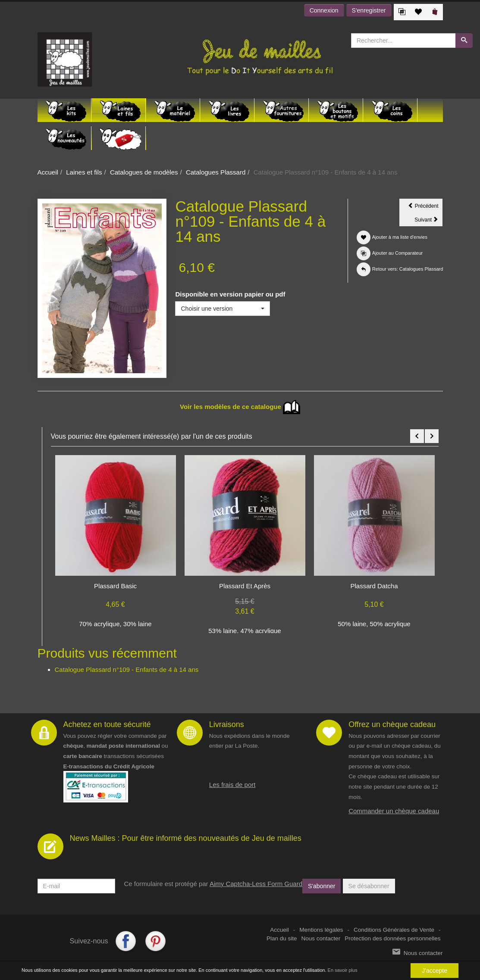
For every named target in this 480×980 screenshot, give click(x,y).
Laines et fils (84, 172)
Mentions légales (321, 930)
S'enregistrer (369, 10)
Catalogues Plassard (216, 172)
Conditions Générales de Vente (394, 930)
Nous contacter (321, 938)
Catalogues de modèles (144, 172)
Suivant (428, 221)
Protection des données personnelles (392, 938)
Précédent (425, 207)
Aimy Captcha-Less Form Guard (256, 884)
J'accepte (435, 971)
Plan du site (282, 938)
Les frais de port (232, 785)
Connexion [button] (324, 10)
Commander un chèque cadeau (394, 811)
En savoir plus (343, 971)
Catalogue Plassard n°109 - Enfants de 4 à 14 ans (127, 669)
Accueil (48, 172)
